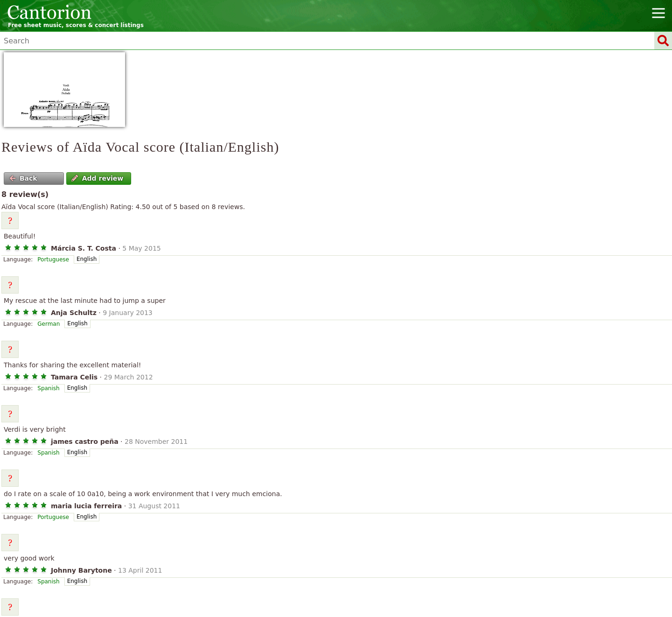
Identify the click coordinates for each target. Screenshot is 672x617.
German (49, 324)
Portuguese (53, 259)
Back (23, 178)
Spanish (48, 388)
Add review (97, 178)
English (87, 259)
